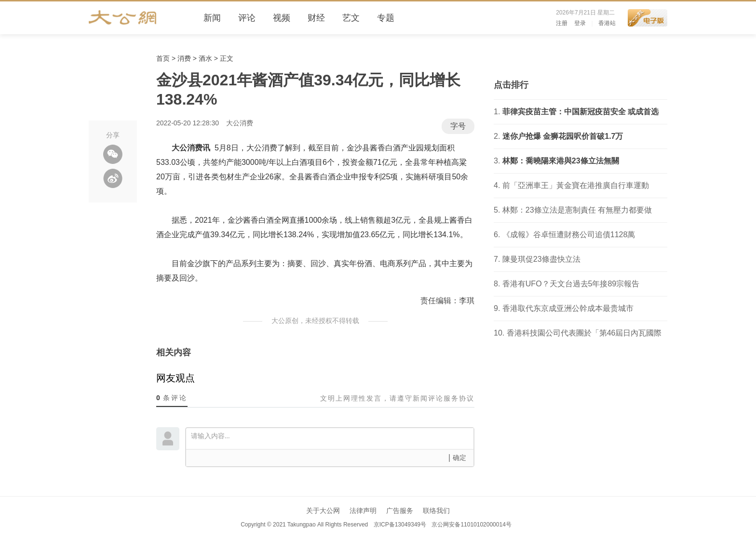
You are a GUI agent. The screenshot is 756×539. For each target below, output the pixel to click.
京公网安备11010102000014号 (471, 525)
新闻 (212, 18)
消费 (184, 58)
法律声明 (363, 511)
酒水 (205, 58)
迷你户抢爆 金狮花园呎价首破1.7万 (563, 136)
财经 (316, 18)
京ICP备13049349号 (399, 525)
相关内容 (174, 352)
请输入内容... (332, 438)
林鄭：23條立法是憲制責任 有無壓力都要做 (577, 210)
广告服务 (400, 511)
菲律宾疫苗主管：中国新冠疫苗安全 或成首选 (580, 112)
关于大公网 (323, 511)
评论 (247, 18)
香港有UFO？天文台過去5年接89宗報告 (571, 284)
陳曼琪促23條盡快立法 (541, 259)
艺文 (351, 18)
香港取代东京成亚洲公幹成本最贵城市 (568, 308)
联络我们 (436, 511)
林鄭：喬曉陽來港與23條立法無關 (561, 161)
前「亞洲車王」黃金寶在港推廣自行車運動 (576, 185)
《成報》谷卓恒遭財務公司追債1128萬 (569, 235)
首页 (163, 58)
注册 (562, 23)
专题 (386, 18)
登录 (580, 23)
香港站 (607, 23)
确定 (459, 458)
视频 (282, 18)
